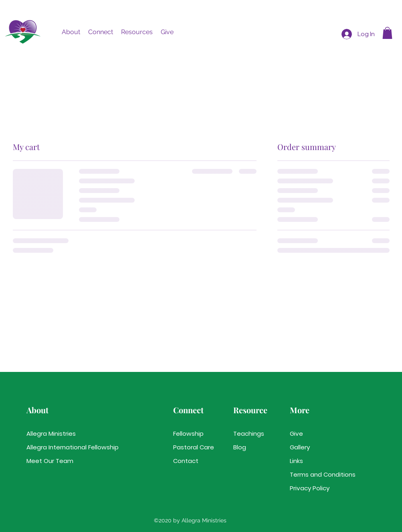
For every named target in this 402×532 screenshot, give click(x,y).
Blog (240, 447)
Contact (186, 461)
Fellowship (188, 434)
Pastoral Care (194, 447)
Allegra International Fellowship (55, 447)
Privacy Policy (310, 488)
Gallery (300, 447)
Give (296, 434)
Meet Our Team (50, 461)
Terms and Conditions (318, 474)
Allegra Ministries (51, 434)
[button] (71, 32)
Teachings (249, 434)
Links (296, 461)
